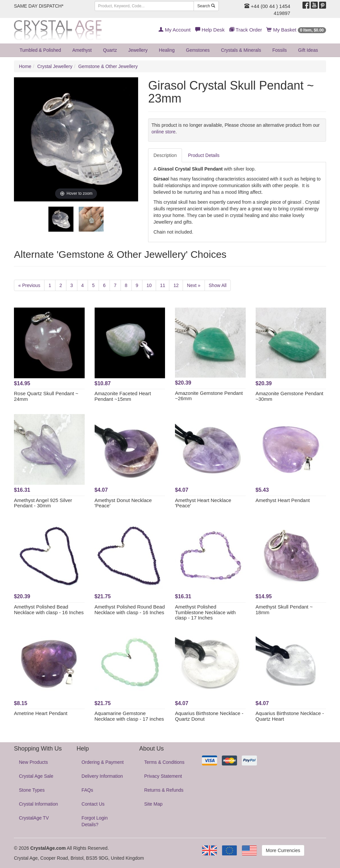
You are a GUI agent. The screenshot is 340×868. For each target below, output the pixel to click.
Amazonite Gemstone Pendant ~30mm (290, 396)
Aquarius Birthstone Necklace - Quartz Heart (290, 716)
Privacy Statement (163, 776)
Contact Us (93, 804)
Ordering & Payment (103, 762)
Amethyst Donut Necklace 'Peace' (123, 503)
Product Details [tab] (204, 155)
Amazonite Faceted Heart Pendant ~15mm (123, 396)
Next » (194, 285)
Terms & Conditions (164, 762)
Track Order (246, 30)
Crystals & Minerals (241, 50)
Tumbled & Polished (40, 50)
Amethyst (82, 50)
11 (163, 285)
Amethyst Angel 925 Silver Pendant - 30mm (43, 503)
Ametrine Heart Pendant (41, 713)
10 (149, 285)
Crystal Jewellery (55, 66)
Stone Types (32, 790)
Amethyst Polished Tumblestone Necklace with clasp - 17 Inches (205, 612)
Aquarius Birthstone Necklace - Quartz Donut (209, 716)
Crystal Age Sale (36, 776)
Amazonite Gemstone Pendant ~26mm (209, 396)
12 (176, 285)
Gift (308, 50)
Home (25, 66)
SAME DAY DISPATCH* (39, 6)
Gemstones (198, 50)
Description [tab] (165, 155)
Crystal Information (38, 804)
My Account (174, 30)
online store (163, 132)
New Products (33, 762)
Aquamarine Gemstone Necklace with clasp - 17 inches (129, 716)
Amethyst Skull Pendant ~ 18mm (284, 610)
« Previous (29, 285)
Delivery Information (102, 776)
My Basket (296, 30)
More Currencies (283, 850)
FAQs (87, 790)
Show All (218, 285)
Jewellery (138, 50)
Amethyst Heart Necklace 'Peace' (203, 503)
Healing (167, 50)
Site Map (153, 804)
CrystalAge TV (34, 818)
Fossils (280, 50)
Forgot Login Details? (95, 821)
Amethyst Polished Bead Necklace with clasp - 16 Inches (49, 610)
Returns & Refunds (164, 790)
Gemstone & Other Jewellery (108, 66)
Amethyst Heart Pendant (283, 500)
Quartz (110, 50)
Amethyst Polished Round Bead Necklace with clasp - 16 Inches (130, 610)
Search (206, 6)
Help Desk (210, 30)
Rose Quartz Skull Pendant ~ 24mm (46, 396)
